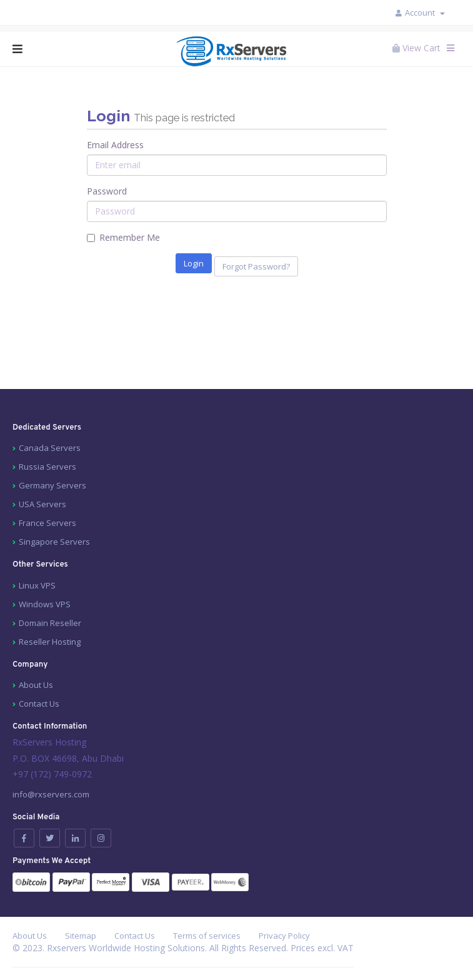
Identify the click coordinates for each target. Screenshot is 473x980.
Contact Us (39, 704)
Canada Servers (50, 448)
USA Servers (42, 504)
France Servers (47, 523)
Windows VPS (45, 604)
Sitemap (81, 936)
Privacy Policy (284, 936)
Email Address (115, 145)
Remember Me (123, 237)
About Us (36, 685)
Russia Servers (47, 467)
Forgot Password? (256, 266)
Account (425, 13)
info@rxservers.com (51, 794)
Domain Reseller (50, 623)
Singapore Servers (54, 542)
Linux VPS (37, 585)
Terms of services (207, 936)
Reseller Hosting (50, 642)
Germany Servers (52, 485)
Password (107, 191)
